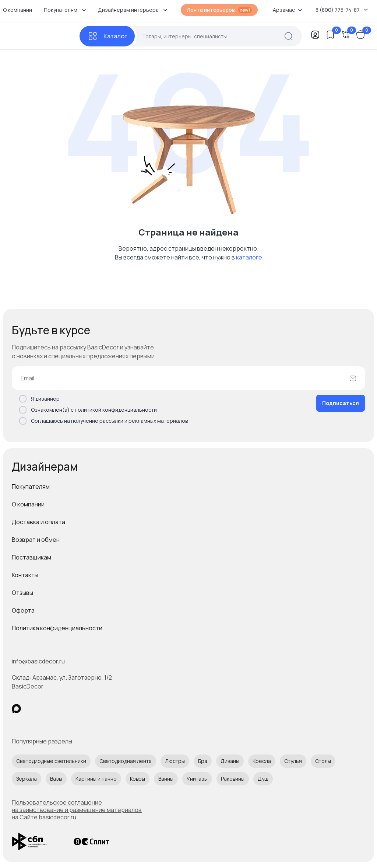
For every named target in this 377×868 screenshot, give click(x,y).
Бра (203, 761)
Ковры (138, 779)
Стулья (293, 761)
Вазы (56, 779)
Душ (263, 779)
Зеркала (27, 779)
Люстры (175, 761)
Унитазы (197, 779)
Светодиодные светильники (51, 761)
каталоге (249, 257)
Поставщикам (31, 557)
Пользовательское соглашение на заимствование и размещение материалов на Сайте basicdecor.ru (77, 810)
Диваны (230, 761)
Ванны (166, 779)
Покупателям (31, 487)
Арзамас (288, 10)
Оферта (23, 610)
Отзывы (22, 593)
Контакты (25, 575)
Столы (323, 761)
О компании (28, 504)
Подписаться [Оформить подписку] (341, 403)
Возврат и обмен (36, 540)
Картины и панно (96, 779)
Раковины (233, 779)
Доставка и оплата (38, 522)
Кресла (262, 761)
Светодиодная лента (126, 761)
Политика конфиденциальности (57, 628)
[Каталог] (107, 36)
